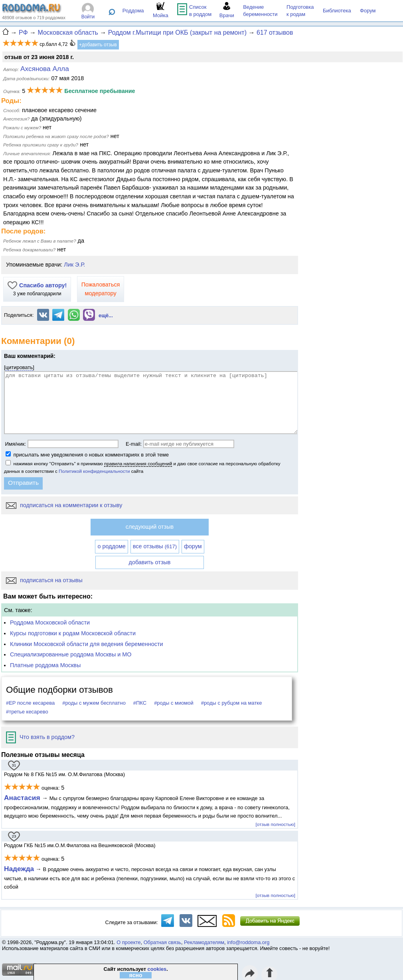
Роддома (133, 11)
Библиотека (337, 11)
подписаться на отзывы (44, 580)
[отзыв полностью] (276, 824)
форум (193, 546)
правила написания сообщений (138, 463)
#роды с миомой (174, 703)
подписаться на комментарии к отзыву (64, 505)
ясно (136, 975)
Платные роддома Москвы (45, 665)
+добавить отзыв (98, 45)
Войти (88, 17)
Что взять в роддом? (40, 737)
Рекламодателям (204, 942)
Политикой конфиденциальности (94, 471)
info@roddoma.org (248, 942)
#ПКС (140, 703)
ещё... (106, 315)
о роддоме (111, 546)
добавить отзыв (150, 562)
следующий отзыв (150, 527)
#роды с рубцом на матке (232, 703)
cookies (157, 969)
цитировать (19, 367)
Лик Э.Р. (74, 265)
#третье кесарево (27, 712)
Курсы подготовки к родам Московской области (73, 633)
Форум (368, 11)
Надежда (19, 869)
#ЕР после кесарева (30, 703)
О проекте (128, 942)
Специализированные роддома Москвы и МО (71, 654)
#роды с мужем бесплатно (94, 703)
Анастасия (23, 798)
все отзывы (155, 546)
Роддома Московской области (50, 622)
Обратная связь (162, 942)
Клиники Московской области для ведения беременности (87, 644)
